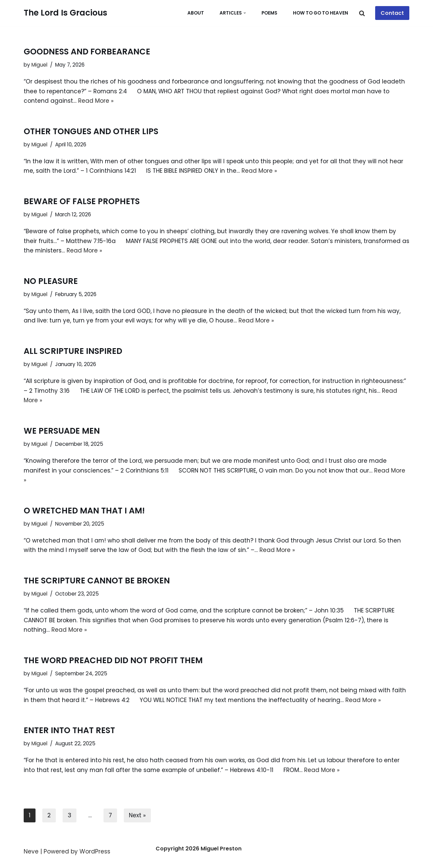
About (196, 13)
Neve (31, 854)
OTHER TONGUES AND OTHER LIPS (91, 132)
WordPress (95, 854)
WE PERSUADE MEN (62, 432)
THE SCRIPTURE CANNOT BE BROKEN (97, 583)
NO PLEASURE (51, 282)
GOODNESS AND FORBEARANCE (87, 52)
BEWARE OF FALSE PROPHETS (82, 202)
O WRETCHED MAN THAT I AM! (84, 512)
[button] (245, 13)
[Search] (362, 13)
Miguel (39, 65)
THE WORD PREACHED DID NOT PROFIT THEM (113, 662)
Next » (138, 818)
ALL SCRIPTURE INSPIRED (73, 352)
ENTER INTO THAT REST (69, 733)
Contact (392, 13)
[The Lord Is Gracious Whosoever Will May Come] (65, 13)
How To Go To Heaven (321, 13)
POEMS (269, 13)
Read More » (96, 101)
